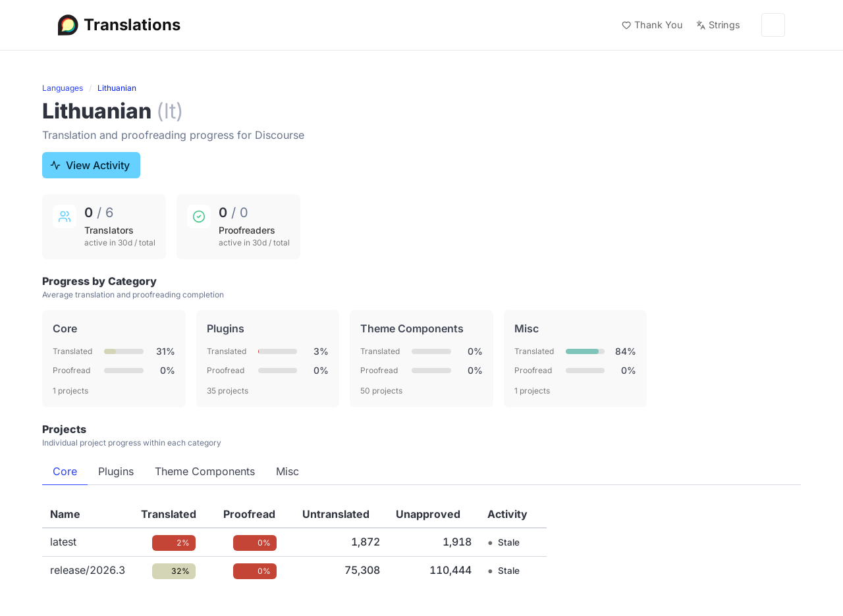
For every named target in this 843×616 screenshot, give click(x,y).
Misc (287, 471)
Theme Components (205, 471)
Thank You (652, 25)
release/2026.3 (88, 570)
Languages (63, 88)
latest (63, 542)
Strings (718, 25)
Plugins (116, 471)
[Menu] (773, 25)
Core (65, 471)
